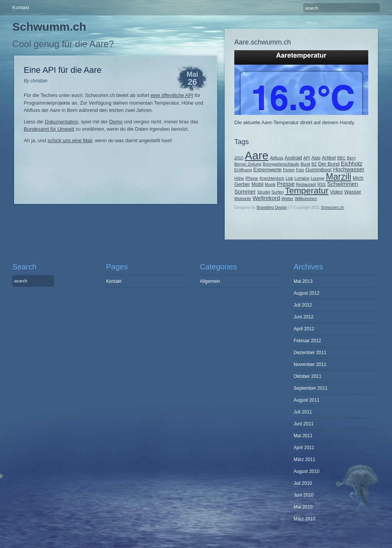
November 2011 (310, 364)
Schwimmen (342, 184)
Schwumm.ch (49, 27)
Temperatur (307, 191)
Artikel (329, 158)
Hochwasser (349, 169)
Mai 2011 (303, 436)
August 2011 (306, 400)
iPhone (252, 178)
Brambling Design (272, 208)
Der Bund (329, 164)
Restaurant (306, 184)
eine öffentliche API (172, 95)
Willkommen (306, 199)
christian (39, 81)
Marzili (338, 177)
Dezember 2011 (310, 353)
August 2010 (306, 471)
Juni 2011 (304, 424)
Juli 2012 (303, 305)
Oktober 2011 (308, 376)
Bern (351, 158)
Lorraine (302, 178)
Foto (300, 170)
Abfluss (277, 158)
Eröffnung (243, 170)
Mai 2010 (303, 507)
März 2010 (305, 519)
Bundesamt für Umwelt (49, 129)
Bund (305, 164)
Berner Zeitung (248, 164)
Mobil (258, 184)
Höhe (239, 178)
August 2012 (306, 293)
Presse (286, 184)
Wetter (287, 199)
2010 (239, 158)
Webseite (243, 199)
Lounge (318, 178)
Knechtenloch (272, 178)
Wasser (353, 192)
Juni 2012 (304, 317)
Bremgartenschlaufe (281, 164)
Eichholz (351, 164)
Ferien (289, 170)
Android (293, 158)
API (307, 158)
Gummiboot (318, 170)
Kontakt (21, 7)
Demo (116, 122)
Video (336, 192)
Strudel (264, 192)
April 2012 (304, 329)
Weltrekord (266, 198)
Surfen (277, 192)
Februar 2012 (307, 341)
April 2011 (304, 448)
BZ (314, 164)
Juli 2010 (303, 483)
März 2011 (305, 459)
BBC (341, 158)
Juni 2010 (304, 495)
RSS (322, 184)
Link (289, 178)
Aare (256, 155)
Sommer (245, 192)
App (316, 158)
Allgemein (210, 281)
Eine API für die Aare (63, 70)
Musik (270, 184)
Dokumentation (61, 122)
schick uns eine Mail (70, 140)
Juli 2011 (303, 412)
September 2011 (311, 388)
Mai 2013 (303, 281)
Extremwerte (268, 170)
